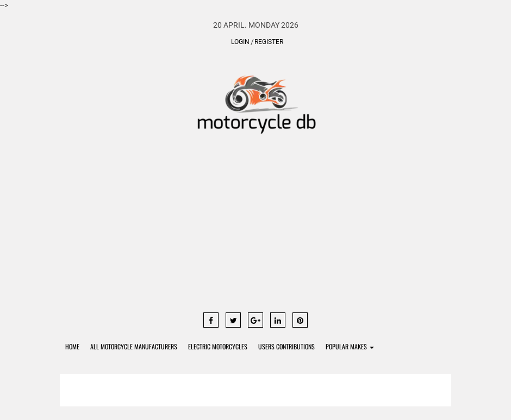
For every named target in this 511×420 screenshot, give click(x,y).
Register (269, 42)
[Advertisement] (255, 228)
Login (240, 42)
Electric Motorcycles (218, 346)
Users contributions (286, 346)
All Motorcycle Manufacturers (134, 346)
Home (72, 346)
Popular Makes (350, 346)
